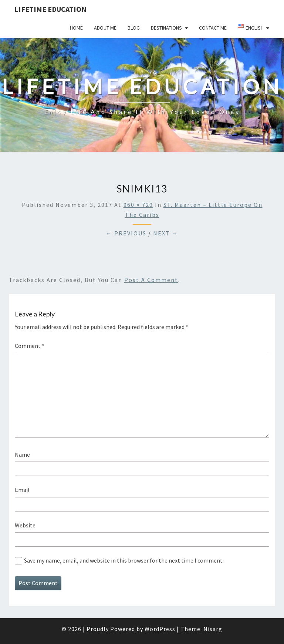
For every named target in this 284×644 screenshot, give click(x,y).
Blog (134, 28)
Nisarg (213, 629)
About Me (105, 28)
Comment (30, 346)
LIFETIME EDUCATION (50, 9)
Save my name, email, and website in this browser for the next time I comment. (124, 560)
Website (25, 525)
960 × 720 (138, 205)
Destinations (166, 28)
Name (22, 455)
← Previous (126, 233)
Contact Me (213, 28)
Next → (166, 233)
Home (76, 28)
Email (22, 490)
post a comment (151, 280)
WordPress (160, 629)
